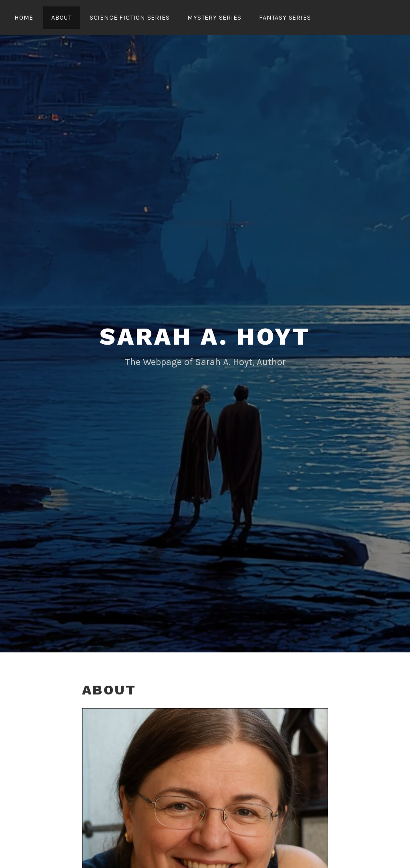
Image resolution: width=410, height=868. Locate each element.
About (61, 17)
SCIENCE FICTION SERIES (130, 17)
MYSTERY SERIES (214, 17)
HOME (24, 17)
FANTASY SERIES (285, 17)
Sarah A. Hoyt (205, 336)
